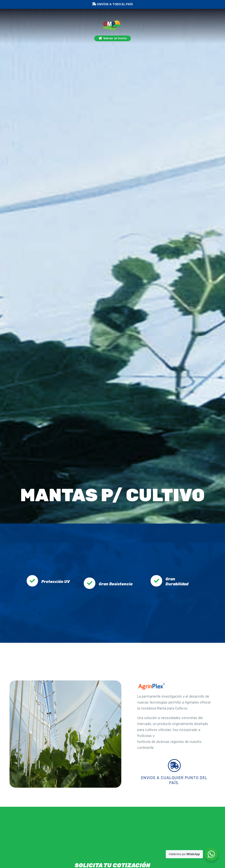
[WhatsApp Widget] (211, 854)
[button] (113, 39)
